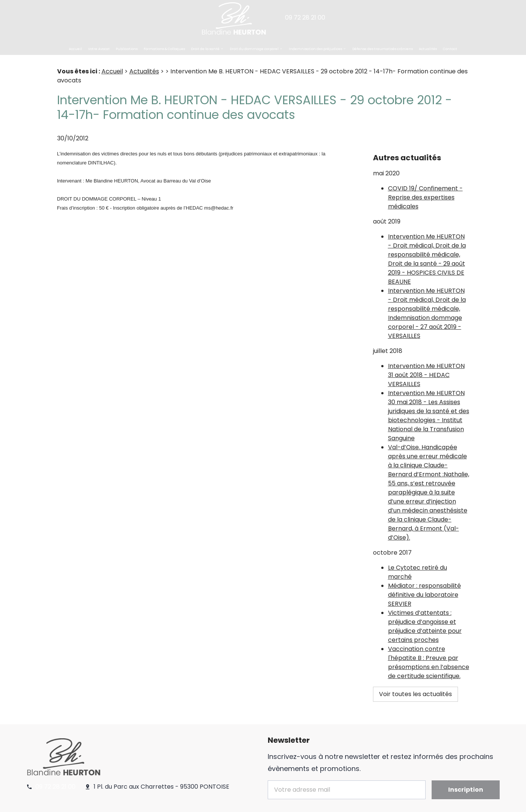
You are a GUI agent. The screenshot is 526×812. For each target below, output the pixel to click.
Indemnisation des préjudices (315, 49)
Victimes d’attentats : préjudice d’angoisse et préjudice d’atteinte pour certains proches (425, 607)
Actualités (428, 49)
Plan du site (240, 803)
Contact (450, 49)
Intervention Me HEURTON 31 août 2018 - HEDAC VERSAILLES (426, 356)
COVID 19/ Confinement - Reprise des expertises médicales (425, 179)
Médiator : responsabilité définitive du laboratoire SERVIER (424, 576)
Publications (127, 49)
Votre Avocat (99, 49)
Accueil (75, 49)
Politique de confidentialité (119, 803)
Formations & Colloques (164, 49)
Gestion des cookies (189, 803)
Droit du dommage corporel (254, 49)
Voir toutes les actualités (415, 675)
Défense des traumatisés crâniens (383, 49)
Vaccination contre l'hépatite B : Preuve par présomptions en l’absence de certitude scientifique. (429, 644)
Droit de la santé (205, 49)
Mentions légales (53, 803)
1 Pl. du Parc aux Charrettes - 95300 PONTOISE (161, 757)
